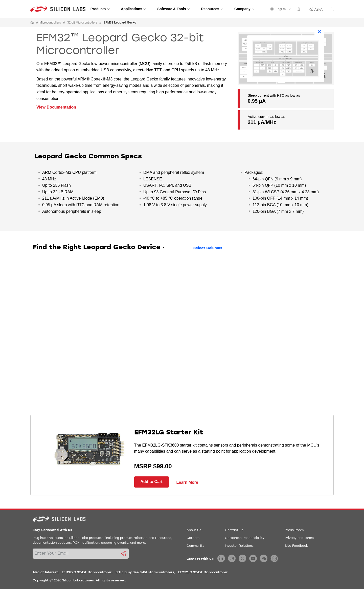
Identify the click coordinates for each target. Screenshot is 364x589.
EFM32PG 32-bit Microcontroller (87, 573)
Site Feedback (296, 546)
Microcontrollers (50, 23)
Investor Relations (239, 546)
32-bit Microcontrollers (82, 23)
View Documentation (56, 107)
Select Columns (208, 248)
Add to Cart (152, 482)
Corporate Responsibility (245, 538)
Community (195, 546)
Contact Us (234, 530)
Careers (193, 538)
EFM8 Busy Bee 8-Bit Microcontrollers (145, 573)
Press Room (294, 530)
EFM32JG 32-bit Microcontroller (203, 573)
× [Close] (319, 31)
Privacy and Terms (299, 538)
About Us (194, 530)
